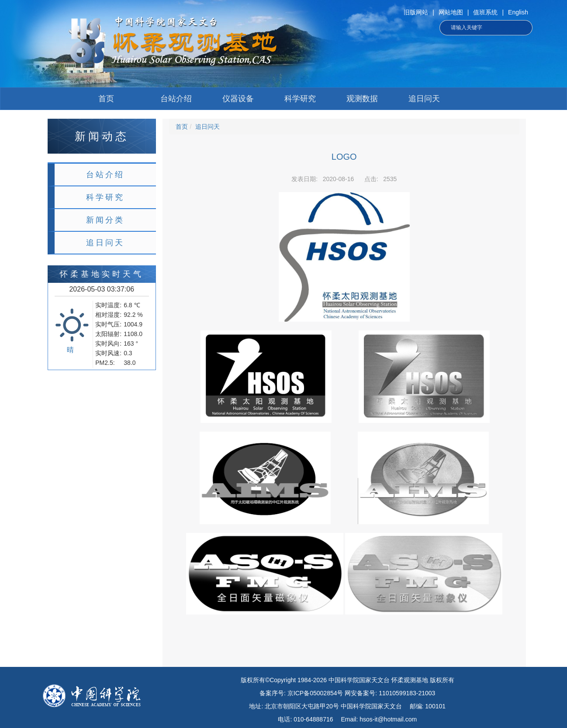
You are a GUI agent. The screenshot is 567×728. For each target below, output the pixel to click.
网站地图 (451, 12)
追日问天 (424, 99)
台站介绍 (176, 99)
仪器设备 (238, 99)
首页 (106, 99)
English (518, 12)
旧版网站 (416, 12)
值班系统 (485, 12)
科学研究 (300, 99)
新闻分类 (105, 220)
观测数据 (362, 99)
